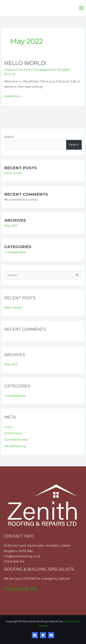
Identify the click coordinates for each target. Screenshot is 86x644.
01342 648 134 (14, 562)
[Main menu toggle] (81, 8)
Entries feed (13, 433)
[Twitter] (43, 635)
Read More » (13, 96)
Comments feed (16, 440)
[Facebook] (35, 635)
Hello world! (25, 63)
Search (9, 137)
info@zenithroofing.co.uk (22, 556)
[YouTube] (51, 635)
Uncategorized (44, 70)
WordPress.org (15, 446)
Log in (9, 427)
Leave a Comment (18, 70)
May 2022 (11, 226)
